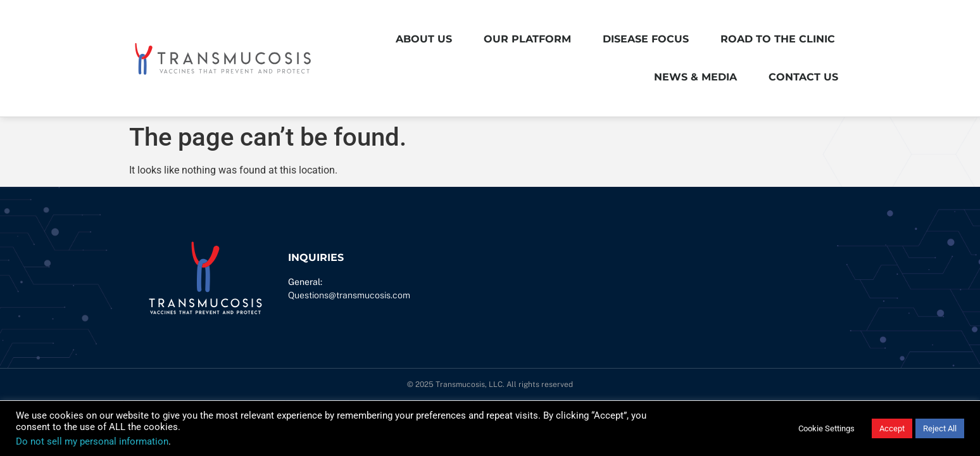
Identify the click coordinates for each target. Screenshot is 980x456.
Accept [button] (892, 428)
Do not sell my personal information (92, 441)
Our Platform (527, 39)
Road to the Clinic (778, 39)
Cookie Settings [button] (826, 428)
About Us (424, 39)
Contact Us (803, 77)
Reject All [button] (940, 428)
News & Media (695, 77)
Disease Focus (646, 39)
